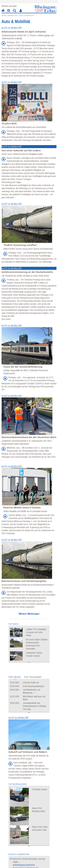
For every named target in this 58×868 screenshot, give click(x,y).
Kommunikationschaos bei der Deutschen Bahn (29, 437)
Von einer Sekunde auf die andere (21, 150)
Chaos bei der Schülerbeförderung (23, 367)
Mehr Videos (29, 664)
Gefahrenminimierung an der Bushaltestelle (27, 272)
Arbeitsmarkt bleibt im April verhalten (24, 32)
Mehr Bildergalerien (29, 848)
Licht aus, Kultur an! (31, 682)
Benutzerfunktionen (21, 12)
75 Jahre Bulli (9, 123)
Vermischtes (13, 15)
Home (4, 15)
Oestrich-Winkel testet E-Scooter (22, 507)
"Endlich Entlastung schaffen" (20, 245)
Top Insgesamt (33, 677)
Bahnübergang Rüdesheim (24, 865)
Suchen (15, 12)
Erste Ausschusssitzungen (33, 686)
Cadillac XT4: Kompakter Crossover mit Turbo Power (36, 632)
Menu (8, 12)
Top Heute (14, 677)
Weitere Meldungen (29, 614)
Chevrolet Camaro (40, 789)
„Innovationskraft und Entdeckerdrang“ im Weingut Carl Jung (34, 706)
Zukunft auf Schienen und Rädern (28, 752)
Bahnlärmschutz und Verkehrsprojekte (24, 581)
